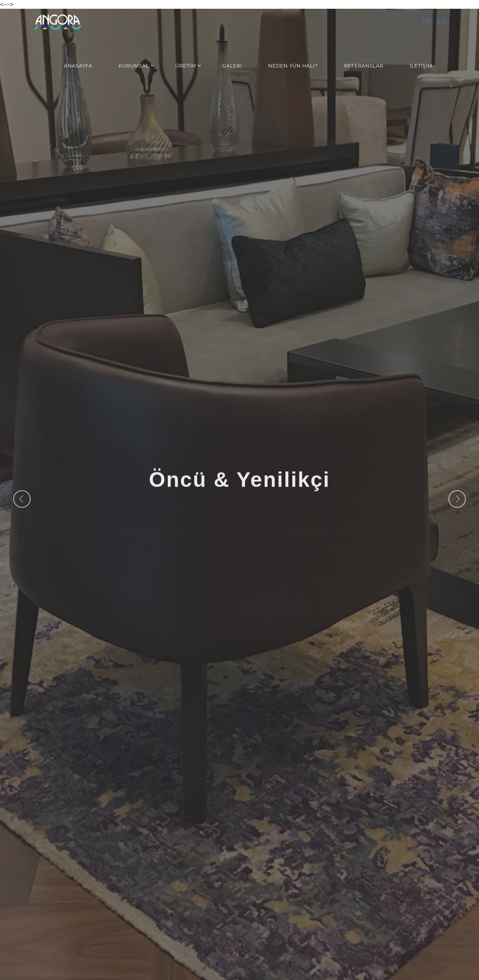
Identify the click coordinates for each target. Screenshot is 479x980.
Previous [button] (22, 499)
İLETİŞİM (421, 66)
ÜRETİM (186, 66)
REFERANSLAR (364, 66)
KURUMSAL (134, 66)
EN (441, 22)
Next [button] (457, 499)
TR (426, 22)
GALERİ (232, 66)
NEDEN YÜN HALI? (293, 66)
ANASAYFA (78, 66)
